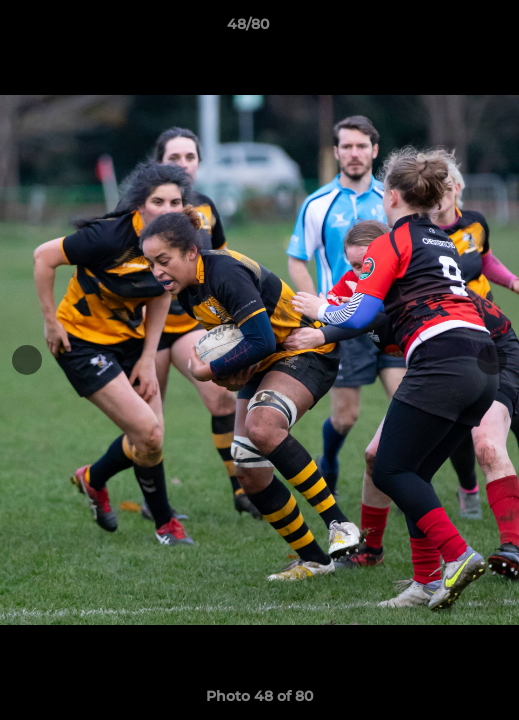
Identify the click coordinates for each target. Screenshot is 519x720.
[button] (447, 29)
